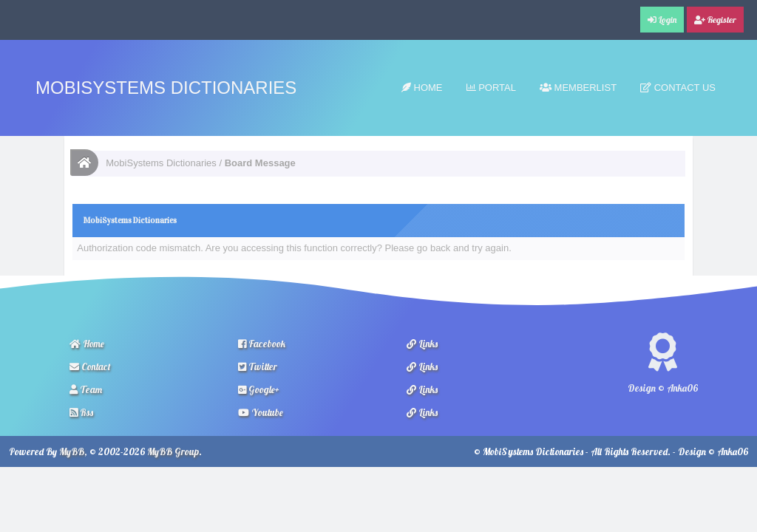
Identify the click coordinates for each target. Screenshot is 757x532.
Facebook (262, 344)
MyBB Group (173, 451)
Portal (491, 88)
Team (86, 389)
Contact (90, 366)
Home (422, 88)
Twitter (258, 366)
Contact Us (678, 88)
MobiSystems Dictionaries (166, 88)
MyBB (72, 451)
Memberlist (578, 88)
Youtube (261, 412)
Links (422, 344)
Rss (81, 412)
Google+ (259, 389)
